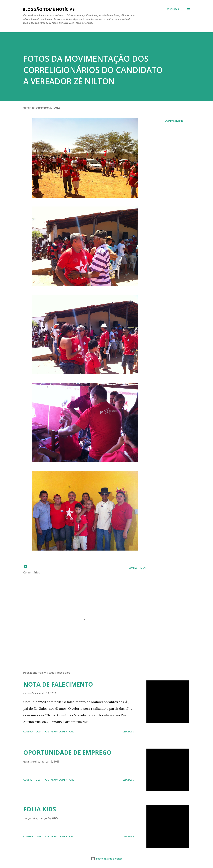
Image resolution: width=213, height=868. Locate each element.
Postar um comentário (59, 732)
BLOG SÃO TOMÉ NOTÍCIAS (49, 9)
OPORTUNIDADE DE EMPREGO (67, 752)
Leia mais (128, 732)
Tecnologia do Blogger (106, 859)
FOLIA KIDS (40, 809)
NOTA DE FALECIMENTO (58, 684)
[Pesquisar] (173, 9)
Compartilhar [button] (174, 121)
